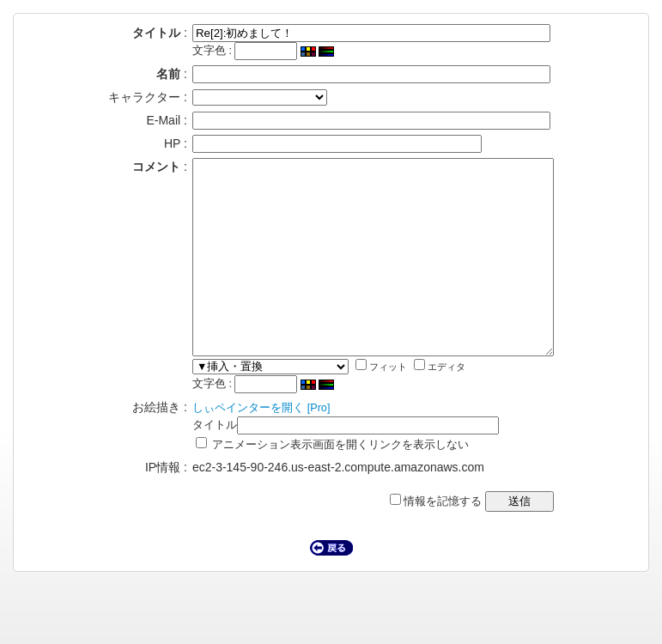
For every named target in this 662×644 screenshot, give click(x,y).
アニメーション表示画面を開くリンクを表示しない (311, 483)
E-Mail (142, 120)
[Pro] (298, 447)
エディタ (418, 405)
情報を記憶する (457, 540)
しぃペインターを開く (227, 447)
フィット (360, 405)
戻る (331, 586)
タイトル (193, 464)
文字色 (188, 51)
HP (151, 143)
